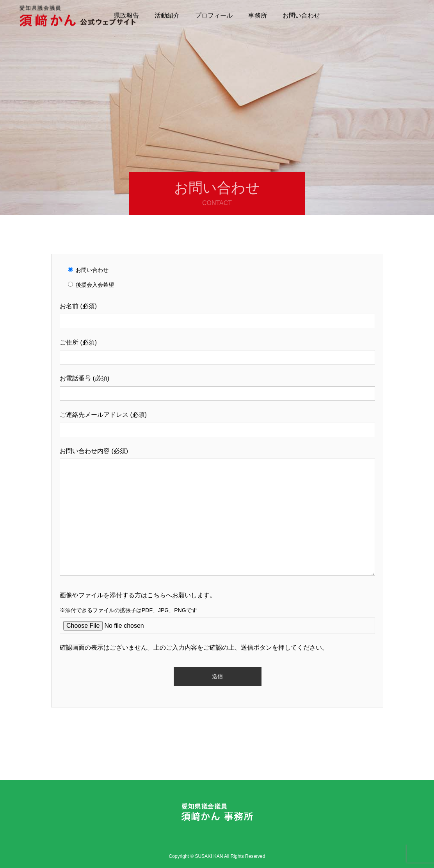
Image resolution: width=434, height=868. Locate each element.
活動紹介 (167, 15)
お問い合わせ (301, 15)
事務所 (258, 15)
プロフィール (214, 15)
